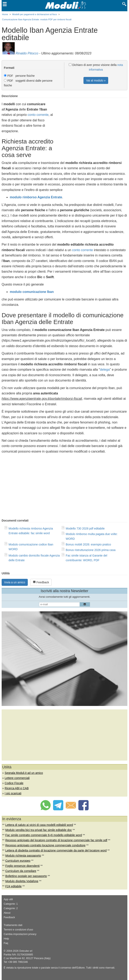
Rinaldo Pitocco (27, 53)
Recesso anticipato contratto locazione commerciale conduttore (45, 845)
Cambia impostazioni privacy (20, 934)
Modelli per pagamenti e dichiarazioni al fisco (35, 14)
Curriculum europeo (18, 861)
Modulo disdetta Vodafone (22, 881)
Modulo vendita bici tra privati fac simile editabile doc (39, 830)
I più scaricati (13, 793)
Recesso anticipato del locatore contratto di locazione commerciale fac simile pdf (56, 840)
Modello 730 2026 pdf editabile (85, 528)
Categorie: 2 (11, 908)
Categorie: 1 (11, 904)
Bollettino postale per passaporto (26, 876)
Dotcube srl (26, 951)
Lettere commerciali (17, 778)
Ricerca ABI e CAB (17, 788)
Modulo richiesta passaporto (23, 856)
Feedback (41, 582)
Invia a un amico (15, 582)
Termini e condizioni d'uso (18, 930)
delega (105, 370)
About (7, 913)
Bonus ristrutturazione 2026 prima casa (91, 550)
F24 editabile (13, 886)
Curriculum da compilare (21, 871)
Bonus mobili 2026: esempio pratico (88, 544)
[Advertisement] (93, 123)
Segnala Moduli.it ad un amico (24, 773)
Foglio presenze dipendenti (22, 866)
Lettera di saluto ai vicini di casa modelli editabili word (39, 825)
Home (5, 14)
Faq (6, 943)
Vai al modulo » (96, 80)
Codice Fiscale (14, 783)
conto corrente (38, 115)
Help (6, 939)
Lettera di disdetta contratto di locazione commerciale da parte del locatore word (56, 850)
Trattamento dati (13, 925)
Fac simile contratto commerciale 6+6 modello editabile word (44, 835)
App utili (8, 899)
